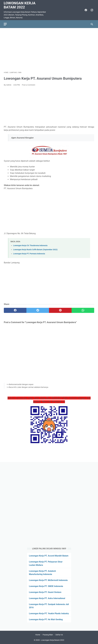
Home (38, 635)
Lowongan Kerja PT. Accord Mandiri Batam (49, 556)
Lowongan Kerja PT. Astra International (47, 598)
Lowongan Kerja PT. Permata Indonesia (29, 254)
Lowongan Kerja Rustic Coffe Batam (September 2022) (35, 249)
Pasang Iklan (48, 635)
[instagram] (91, 10)
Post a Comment (29, 85)
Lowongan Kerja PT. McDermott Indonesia (48, 580)
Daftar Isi (59, 635)
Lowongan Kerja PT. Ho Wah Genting (46, 619)
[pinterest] (60, 310)
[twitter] (38, 310)
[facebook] (85, 10)
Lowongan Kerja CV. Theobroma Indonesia (30, 245)
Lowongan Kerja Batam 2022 (20, 5)
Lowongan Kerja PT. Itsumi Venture (45, 592)
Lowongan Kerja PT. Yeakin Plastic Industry (49, 613)
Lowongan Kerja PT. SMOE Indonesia (46, 586)
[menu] (5, 24)
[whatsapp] (83, 310)
